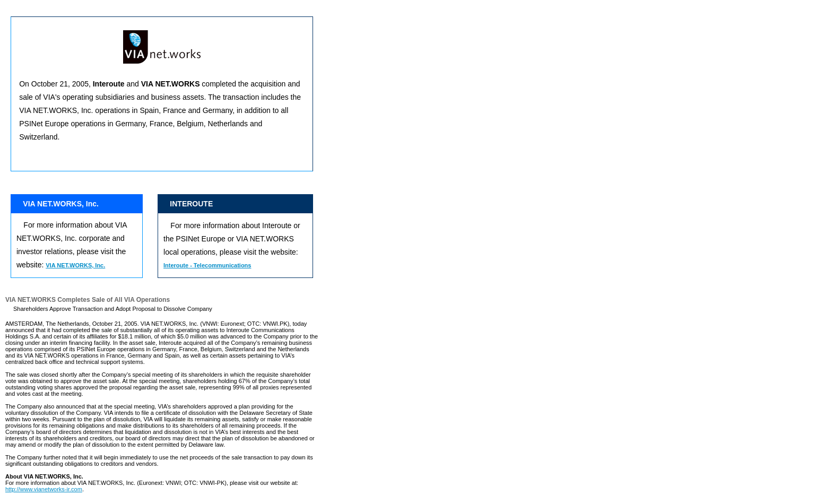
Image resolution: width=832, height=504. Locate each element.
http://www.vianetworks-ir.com (44, 489)
